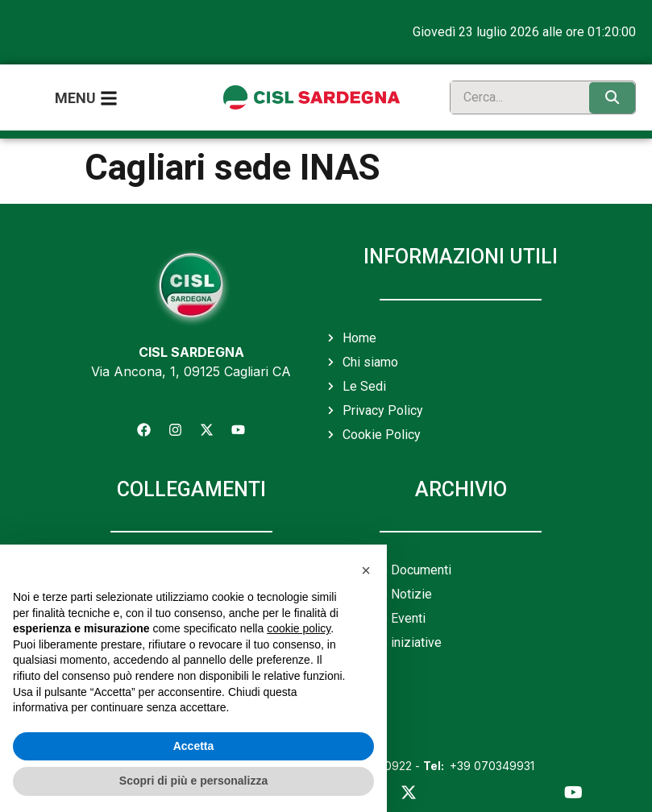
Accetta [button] (194, 746)
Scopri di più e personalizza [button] (193, 781)
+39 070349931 (479, 766)
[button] (366, 570)
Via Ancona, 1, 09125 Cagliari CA (191, 371)
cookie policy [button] (299, 628)
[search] (516, 97)
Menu (75, 98)
